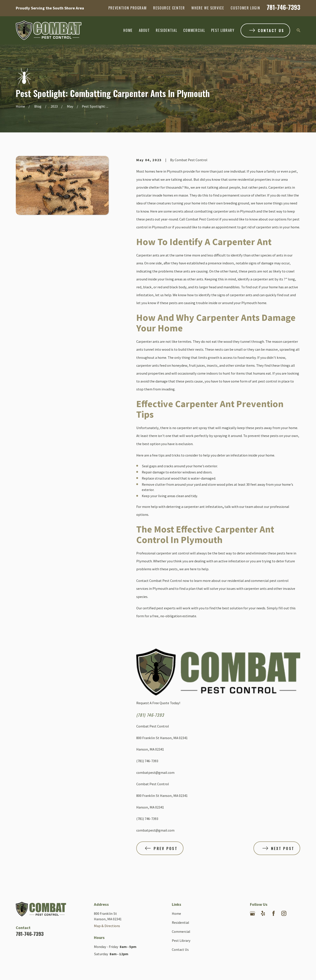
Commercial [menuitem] (194, 30)
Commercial (181, 931)
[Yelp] (263, 913)
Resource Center (169, 8)
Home (176, 913)
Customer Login (245, 8)
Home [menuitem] (128, 30)
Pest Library (181, 940)
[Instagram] (284, 913)
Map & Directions (107, 926)
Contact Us (180, 949)
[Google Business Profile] (252, 913)
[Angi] (252, 924)
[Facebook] (274, 913)
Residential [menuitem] (166, 30)
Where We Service (208, 8)
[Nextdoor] (294, 913)
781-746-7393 (283, 7)
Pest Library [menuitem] (223, 30)
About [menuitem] (144, 30)
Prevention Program (128, 8)
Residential (180, 922)
